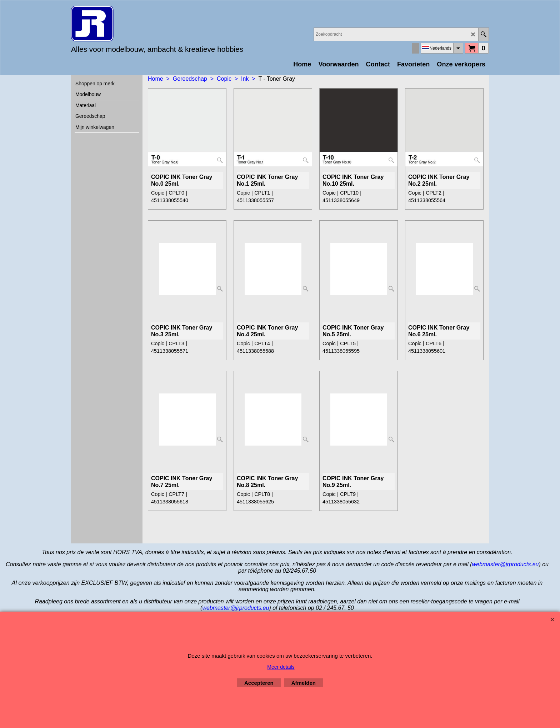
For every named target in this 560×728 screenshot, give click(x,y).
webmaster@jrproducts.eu (505, 564)
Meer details (281, 667)
